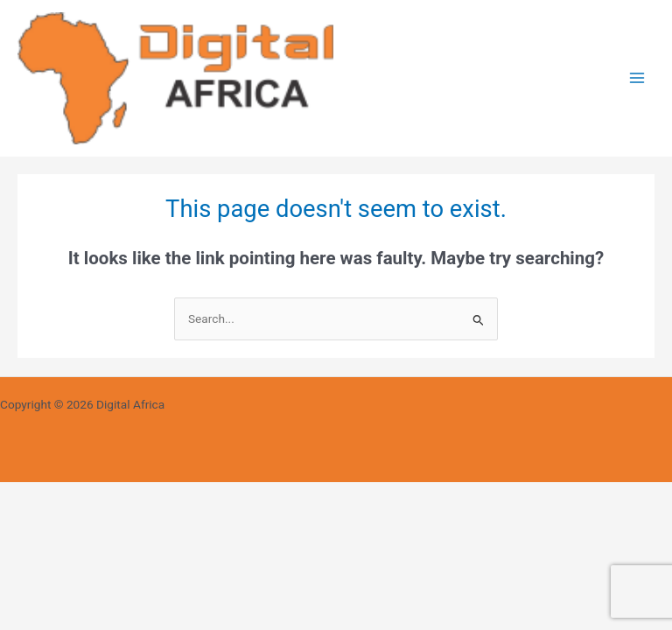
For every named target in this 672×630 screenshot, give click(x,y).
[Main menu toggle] (637, 78)
